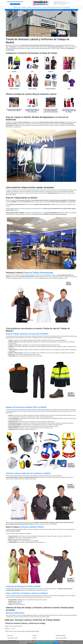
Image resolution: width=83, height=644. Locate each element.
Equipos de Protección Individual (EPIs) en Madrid (26, 407)
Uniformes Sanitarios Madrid (32, 527)
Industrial (15, 7)
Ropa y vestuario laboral (61, 638)
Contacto (35, 638)
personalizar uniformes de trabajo (30, 278)
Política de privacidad (12, 638)
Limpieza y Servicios (37, 7)
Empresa (35, 636)
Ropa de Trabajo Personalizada (39, 273)
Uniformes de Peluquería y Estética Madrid (23, 586)
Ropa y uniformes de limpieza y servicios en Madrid (27, 593)
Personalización (66, 7)
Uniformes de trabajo (61, 636)
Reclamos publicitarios (15, 613)
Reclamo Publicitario (57, 7)
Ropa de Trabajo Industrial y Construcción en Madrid (27, 334)
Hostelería (24, 7)
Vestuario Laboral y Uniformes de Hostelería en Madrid (28, 473)
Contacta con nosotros (15, 4)
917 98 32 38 (12, 629)
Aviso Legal (10, 636)
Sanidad (29, 7)
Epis (20, 7)
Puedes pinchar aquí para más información (44, 643)
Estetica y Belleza (47, 7)
